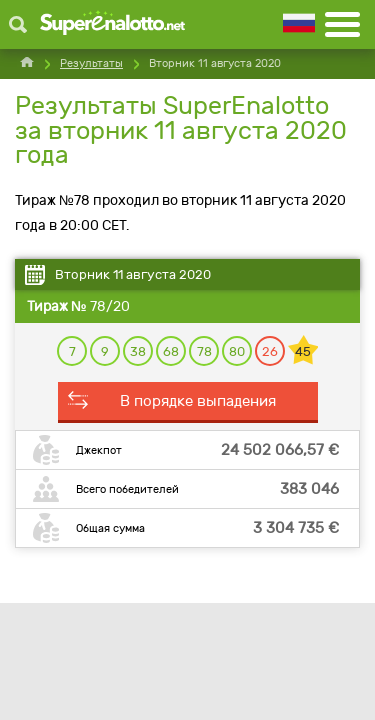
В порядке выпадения (198, 401)
